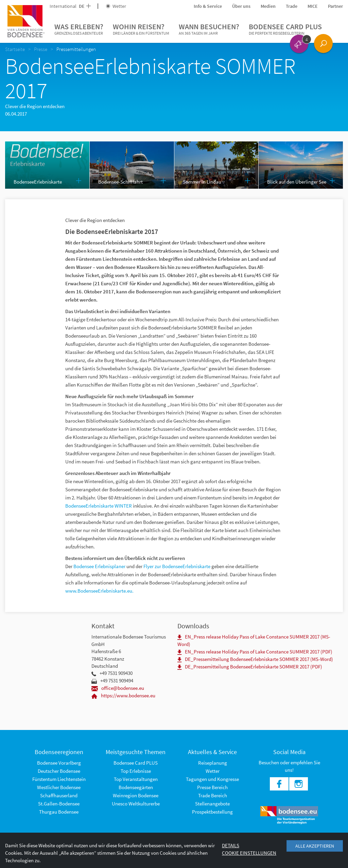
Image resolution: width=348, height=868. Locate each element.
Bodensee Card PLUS (285, 29)
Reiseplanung (213, 763)
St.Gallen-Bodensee (59, 804)
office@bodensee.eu (118, 688)
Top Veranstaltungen (136, 779)
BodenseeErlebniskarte (38, 182)
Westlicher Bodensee (59, 787)
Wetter (116, 6)
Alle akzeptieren (315, 846)
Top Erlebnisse (136, 771)
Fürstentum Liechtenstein (59, 779)
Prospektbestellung (212, 812)
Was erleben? (79, 29)
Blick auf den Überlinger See (297, 182)
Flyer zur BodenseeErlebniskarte (177, 566)
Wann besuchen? (209, 29)
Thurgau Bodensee (59, 812)
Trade (292, 6)
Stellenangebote (212, 804)
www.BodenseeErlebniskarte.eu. (99, 591)
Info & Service (208, 6)
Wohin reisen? (141, 29)
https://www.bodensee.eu (123, 695)
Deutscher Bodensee (59, 771)
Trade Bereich (213, 795)
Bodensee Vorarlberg (59, 763)
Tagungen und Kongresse (212, 779)
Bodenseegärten (136, 787)
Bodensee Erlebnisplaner (100, 566)
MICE (313, 6)
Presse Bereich (212, 787)
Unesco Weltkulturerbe (136, 804)
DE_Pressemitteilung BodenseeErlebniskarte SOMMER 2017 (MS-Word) (255, 659)
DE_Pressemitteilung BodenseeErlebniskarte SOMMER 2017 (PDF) (250, 667)
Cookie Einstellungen (249, 853)
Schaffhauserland (59, 795)
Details (231, 845)
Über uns (241, 6)
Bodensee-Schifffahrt (120, 182)
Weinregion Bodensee (136, 795)
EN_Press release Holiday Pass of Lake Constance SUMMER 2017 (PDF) (255, 652)
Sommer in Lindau (202, 182)
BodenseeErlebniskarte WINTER (99, 506)
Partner (335, 6)
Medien (268, 6)
